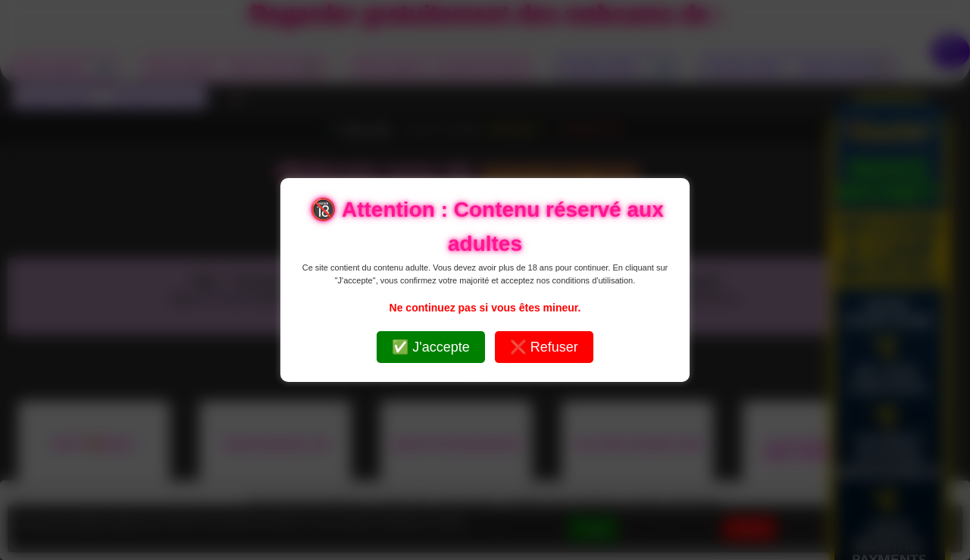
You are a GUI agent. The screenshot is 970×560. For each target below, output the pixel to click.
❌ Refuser (544, 347)
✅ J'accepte (430, 347)
